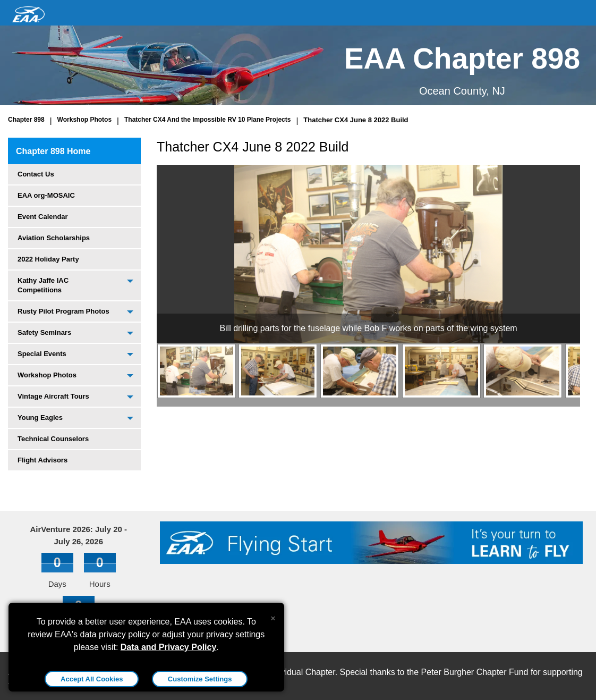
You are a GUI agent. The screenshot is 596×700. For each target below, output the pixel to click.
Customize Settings (200, 679)
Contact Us (36, 174)
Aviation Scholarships (54, 238)
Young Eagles (40, 418)
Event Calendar (43, 217)
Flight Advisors (42, 460)
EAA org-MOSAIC (46, 195)
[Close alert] (273, 616)
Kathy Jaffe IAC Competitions (43, 285)
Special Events (42, 354)
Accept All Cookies (92, 679)
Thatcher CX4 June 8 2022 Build (356, 120)
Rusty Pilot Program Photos (63, 311)
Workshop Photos (84, 120)
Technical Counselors (53, 439)
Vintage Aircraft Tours (53, 396)
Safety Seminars (44, 332)
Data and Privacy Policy (169, 647)
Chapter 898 (26, 120)
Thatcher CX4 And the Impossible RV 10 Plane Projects (207, 120)
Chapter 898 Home (53, 151)
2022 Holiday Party (48, 259)
